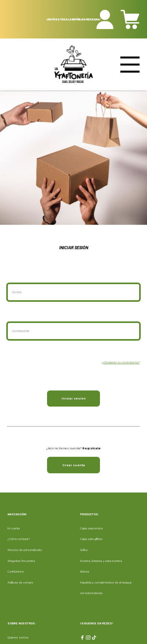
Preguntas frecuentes (21, 561)
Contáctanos (16, 572)
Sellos (84, 550)
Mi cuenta (14, 528)
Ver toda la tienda (91, 593)
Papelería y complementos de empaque (106, 583)
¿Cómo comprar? (19, 539)
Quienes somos (18, 638)
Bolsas (85, 572)
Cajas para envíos (92, 528)
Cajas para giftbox (91, 539)
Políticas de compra (20, 583)
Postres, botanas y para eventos (101, 561)
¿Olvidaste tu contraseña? (121, 362)
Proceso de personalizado (25, 550)
